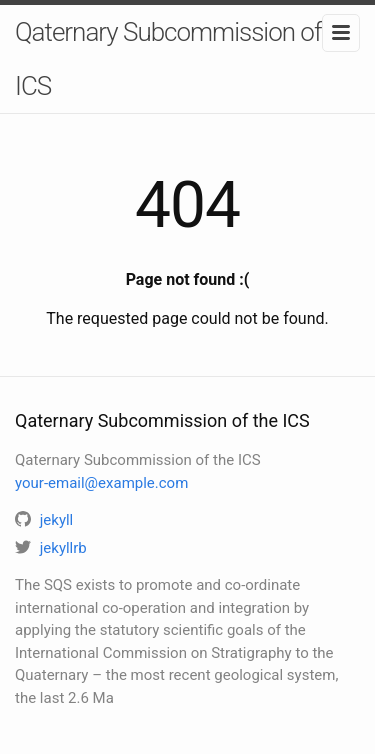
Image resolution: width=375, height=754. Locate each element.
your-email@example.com (101, 483)
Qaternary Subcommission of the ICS (187, 59)
